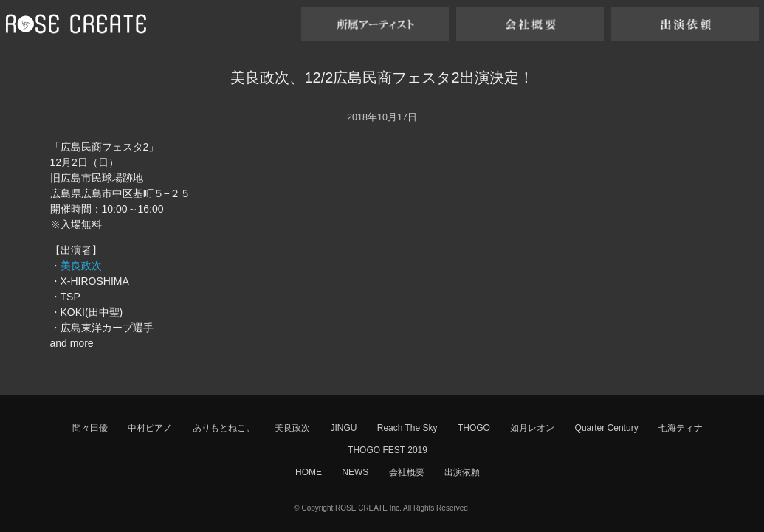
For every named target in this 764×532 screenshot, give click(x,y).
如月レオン (532, 428)
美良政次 (81, 266)
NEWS (355, 472)
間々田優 (90, 428)
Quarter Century (607, 428)
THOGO (474, 428)
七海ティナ (681, 428)
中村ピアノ (150, 428)
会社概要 (407, 472)
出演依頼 (462, 472)
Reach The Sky (407, 428)
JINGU (343, 428)
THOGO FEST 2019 (388, 450)
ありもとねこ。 (224, 428)
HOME (309, 472)
